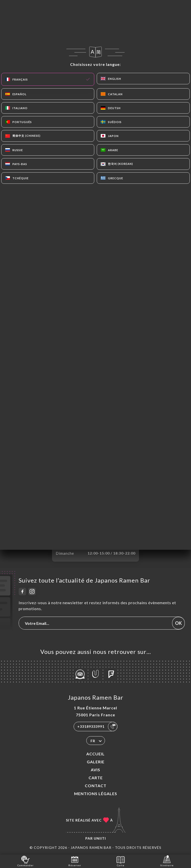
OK (178, 623)
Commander (25, 861)
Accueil (95, 754)
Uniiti (100, 838)
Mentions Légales (96, 794)
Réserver (75, 861)
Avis (95, 770)
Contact (96, 786)
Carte (96, 778)
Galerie (96, 762)
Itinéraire (167, 861)
